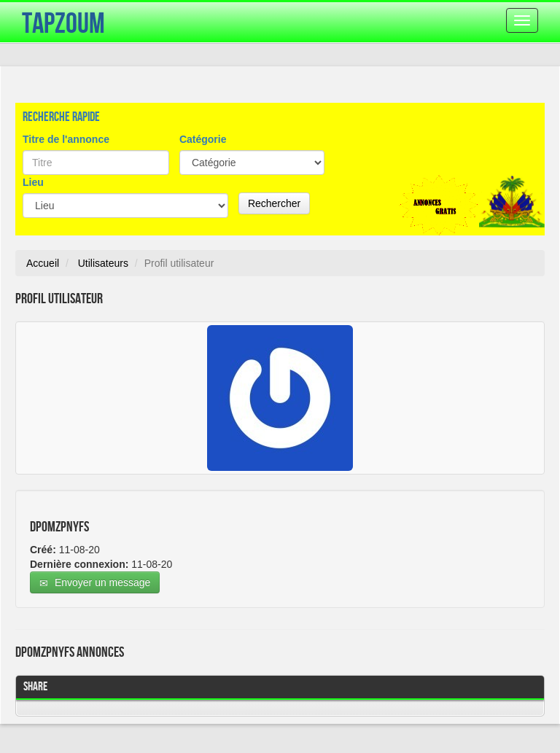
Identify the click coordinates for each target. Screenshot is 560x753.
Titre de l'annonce (66, 139)
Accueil (43, 263)
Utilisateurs (103, 263)
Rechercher (274, 203)
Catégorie (203, 139)
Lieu (33, 182)
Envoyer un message (95, 583)
